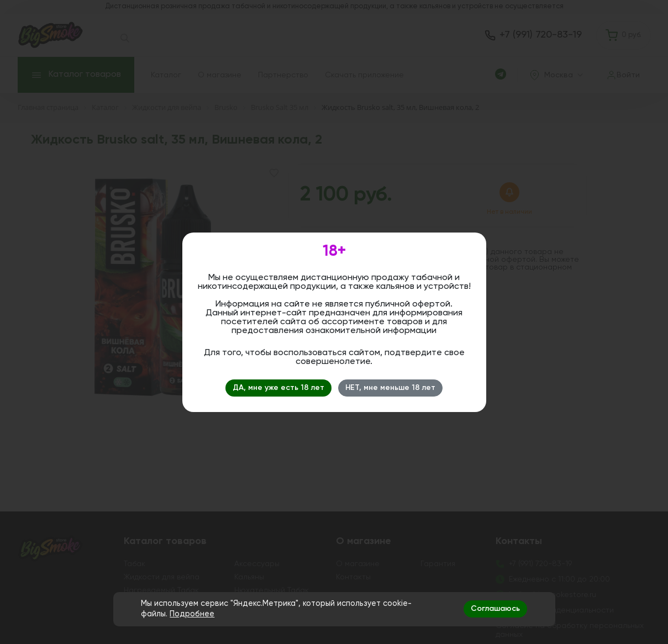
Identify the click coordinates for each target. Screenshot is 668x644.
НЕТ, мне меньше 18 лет (390, 388)
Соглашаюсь (495, 609)
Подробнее (192, 614)
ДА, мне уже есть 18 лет (278, 388)
